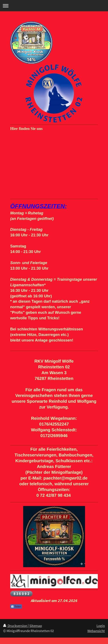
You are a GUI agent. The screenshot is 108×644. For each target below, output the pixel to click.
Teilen (16, 607)
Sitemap (36, 626)
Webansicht (96, 631)
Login (101, 626)
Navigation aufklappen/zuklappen (54, 6)
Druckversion (16, 626)
